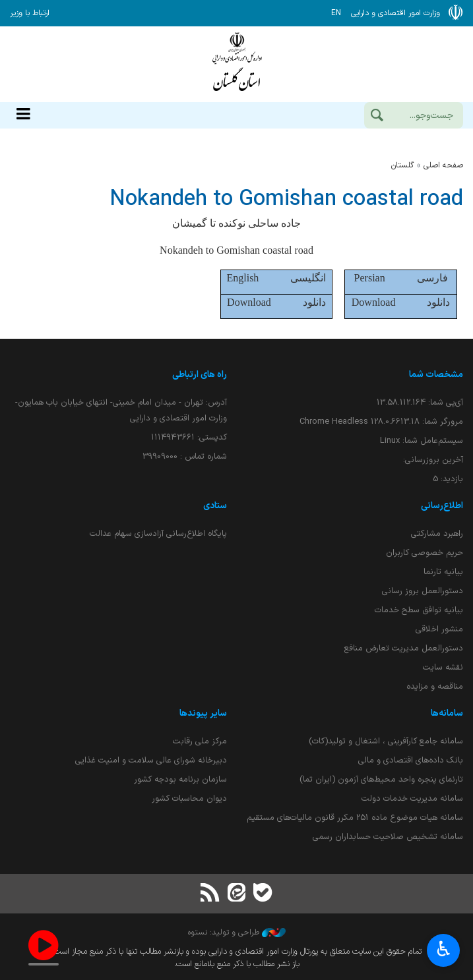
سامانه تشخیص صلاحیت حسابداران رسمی (388, 837)
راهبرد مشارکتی (437, 533)
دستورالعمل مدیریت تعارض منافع (404, 648)
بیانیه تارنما (443, 572)
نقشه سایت (443, 667)
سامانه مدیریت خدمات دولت (412, 798)
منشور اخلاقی (439, 629)
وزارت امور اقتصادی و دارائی (236, 64)
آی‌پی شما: (420, 402)
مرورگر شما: (381, 421)
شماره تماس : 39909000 (185, 456)
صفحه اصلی (443, 165)
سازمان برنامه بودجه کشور (180, 779)
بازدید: (448, 479)
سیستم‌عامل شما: (422, 441)
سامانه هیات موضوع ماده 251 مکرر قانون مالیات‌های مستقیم (355, 818)
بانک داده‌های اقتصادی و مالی (411, 760)
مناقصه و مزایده (435, 686)
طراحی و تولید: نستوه (237, 933)
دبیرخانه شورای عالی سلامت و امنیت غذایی (151, 760)
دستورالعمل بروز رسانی (423, 591)
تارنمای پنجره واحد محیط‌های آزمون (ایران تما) (381, 779)
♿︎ (444, 951)
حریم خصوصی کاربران (425, 553)
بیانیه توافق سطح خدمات (419, 610)
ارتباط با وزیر (30, 13)
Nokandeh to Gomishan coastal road (286, 199)
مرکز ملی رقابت (200, 741)
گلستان (402, 165)
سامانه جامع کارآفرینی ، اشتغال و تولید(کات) (386, 741)
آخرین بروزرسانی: (433, 460)
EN (336, 13)
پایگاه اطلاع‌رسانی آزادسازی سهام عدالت (158, 533)
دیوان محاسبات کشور (189, 798)
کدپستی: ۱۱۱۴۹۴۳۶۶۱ (189, 437)
